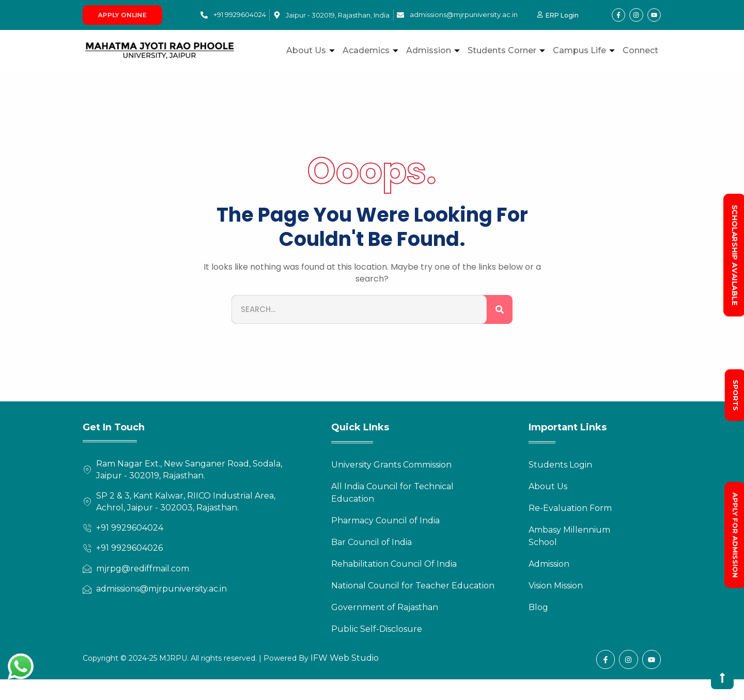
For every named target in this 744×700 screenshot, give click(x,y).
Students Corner (508, 50)
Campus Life (585, 50)
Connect (640, 50)
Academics (372, 50)
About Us (312, 50)
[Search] (500, 310)
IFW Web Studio (344, 658)
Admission (434, 50)
